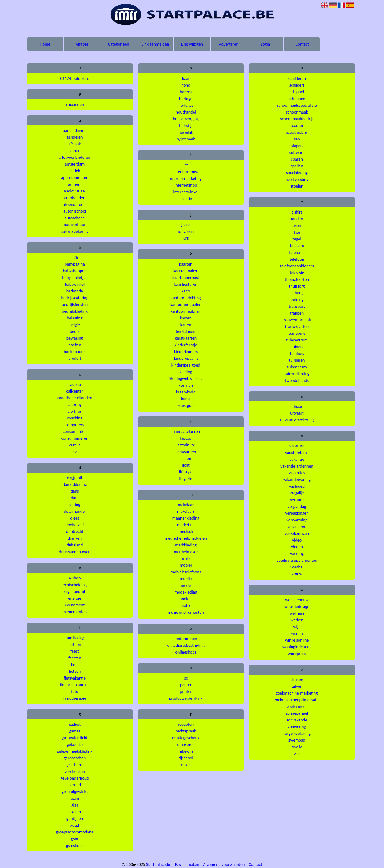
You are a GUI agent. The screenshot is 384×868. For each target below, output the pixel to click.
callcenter (75, 391)
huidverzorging (186, 119)
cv (75, 452)
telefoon (297, 259)
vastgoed (297, 486)
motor (186, 606)
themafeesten (297, 279)
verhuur (297, 500)
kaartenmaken (186, 271)
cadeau (75, 384)
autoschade (75, 218)
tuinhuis (297, 354)
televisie (297, 273)
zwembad (297, 740)
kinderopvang (186, 358)
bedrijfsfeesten (75, 305)
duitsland (75, 545)
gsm (75, 839)
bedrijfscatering (75, 298)
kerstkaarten (186, 338)
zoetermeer (297, 707)
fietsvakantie (75, 678)
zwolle (297, 747)
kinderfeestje (186, 345)
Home (45, 44)
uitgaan (297, 406)
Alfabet (82, 44)
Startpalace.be (159, 864)
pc (186, 678)
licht (186, 465)
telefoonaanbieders (297, 266)
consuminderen (75, 438)
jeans (186, 225)
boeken (75, 345)
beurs (75, 332)
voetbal (297, 567)
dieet (75, 518)
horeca (186, 92)
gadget (75, 724)
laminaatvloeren (186, 432)
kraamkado (186, 392)
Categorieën (119, 44)
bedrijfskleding (75, 311)
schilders (297, 85)
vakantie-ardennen (297, 466)
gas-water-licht (75, 738)
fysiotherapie (75, 698)
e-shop (75, 578)
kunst (186, 399)
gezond (75, 785)
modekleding (186, 592)
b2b (75, 257)
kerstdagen (186, 332)
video (297, 540)
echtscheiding (75, 585)
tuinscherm (297, 367)
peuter (186, 685)
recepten (186, 724)
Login (265, 44)
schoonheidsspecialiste (297, 105)
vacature (297, 446)
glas (75, 805)
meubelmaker (186, 552)
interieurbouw (186, 172)
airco (75, 151)
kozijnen (186, 385)
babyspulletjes (75, 278)
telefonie (297, 253)
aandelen (75, 137)
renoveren (186, 745)
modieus (186, 599)
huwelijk (186, 132)
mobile (186, 579)
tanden (297, 219)
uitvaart (297, 413)
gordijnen (75, 819)
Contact (302, 44)
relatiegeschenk (186, 738)
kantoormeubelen (186, 305)
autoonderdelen (75, 205)
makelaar (186, 505)
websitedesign (297, 607)
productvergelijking (186, 698)
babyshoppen (75, 271)
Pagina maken (187, 864)
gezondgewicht (75, 792)
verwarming (297, 520)
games (75, 731)
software (297, 153)
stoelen (297, 186)
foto (75, 692)
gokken (75, 812)
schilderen (297, 78)
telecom (297, 246)
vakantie (297, 459)
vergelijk (297, 493)
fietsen (75, 671)
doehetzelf (75, 525)
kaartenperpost (186, 278)
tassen (297, 226)
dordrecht (75, 532)
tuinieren (297, 360)
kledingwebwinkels (186, 379)
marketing (186, 525)
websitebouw (297, 600)
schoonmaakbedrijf (297, 119)
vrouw (297, 574)
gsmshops (75, 846)
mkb (186, 559)
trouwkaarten (297, 327)
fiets (75, 665)
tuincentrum (297, 340)
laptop (186, 438)
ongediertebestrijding (186, 645)
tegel (297, 239)
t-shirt (297, 212)
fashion (75, 644)
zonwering (297, 727)
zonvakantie (297, 720)
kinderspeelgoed (186, 365)
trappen (297, 313)
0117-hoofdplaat (75, 78)
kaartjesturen (186, 284)
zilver (297, 686)
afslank (75, 144)
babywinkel (75, 284)
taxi (297, 232)
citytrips (75, 411)
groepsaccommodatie (75, 832)
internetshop (186, 185)
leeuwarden (186, 452)
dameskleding (75, 484)
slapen (297, 146)
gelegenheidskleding (75, 751)
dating (75, 505)
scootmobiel (297, 132)
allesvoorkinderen (75, 157)
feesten (75, 658)
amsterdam (75, 164)
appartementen (75, 178)
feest (75, 651)
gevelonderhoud (75, 778)
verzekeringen (297, 533)
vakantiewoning (297, 480)
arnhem (75, 184)
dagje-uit (75, 478)
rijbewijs (186, 751)
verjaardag (297, 507)
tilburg (297, 293)
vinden (297, 547)
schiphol (297, 92)
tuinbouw (297, 333)
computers (75, 425)
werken (297, 620)
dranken (75, 538)
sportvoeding (297, 179)
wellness (297, 613)
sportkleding (297, 173)
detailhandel (75, 511)
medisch (186, 532)
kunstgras (186, 406)
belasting (75, 318)
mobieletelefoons (186, 572)
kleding (186, 372)
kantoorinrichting (186, 298)
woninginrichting (297, 647)
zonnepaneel (297, 713)
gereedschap (75, 758)
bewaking (75, 338)
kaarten (186, 264)
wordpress (297, 654)
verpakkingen (297, 513)
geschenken (75, 771)
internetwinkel (186, 192)
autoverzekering (75, 231)
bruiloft (75, 358)
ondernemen (186, 639)
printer (186, 692)
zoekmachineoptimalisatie (297, 700)
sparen (297, 159)
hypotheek (186, 139)
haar (186, 78)
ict (186, 165)
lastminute (186, 445)
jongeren (186, 231)
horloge (186, 99)
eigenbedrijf (75, 592)
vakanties (297, 473)
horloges (186, 105)
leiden (186, 458)
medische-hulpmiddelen (186, 538)
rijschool (186, 758)
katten (186, 325)
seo (297, 139)
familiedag (75, 638)
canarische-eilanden (75, 398)
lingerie (186, 479)
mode (186, 585)
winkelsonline (297, 640)
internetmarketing (186, 179)
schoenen (297, 99)
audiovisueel (75, 191)
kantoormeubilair (186, 311)
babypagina (75, 264)
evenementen (75, 612)
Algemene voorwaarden (224, 864)
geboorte (75, 745)
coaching (75, 418)
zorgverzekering (297, 734)
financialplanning (75, 685)
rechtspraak (186, 731)
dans (75, 491)
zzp (297, 754)
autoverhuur (75, 225)
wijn (297, 627)
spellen (297, 166)
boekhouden (75, 352)
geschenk (75, 765)
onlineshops (186, 652)
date (75, 498)
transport (297, 306)
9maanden (75, 104)
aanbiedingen (75, 130)
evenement (75, 605)
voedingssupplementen (297, 560)
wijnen (297, 633)
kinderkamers (186, 352)
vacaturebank (297, 453)
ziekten (297, 680)
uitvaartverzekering (297, 420)
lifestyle (186, 472)
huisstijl (186, 126)
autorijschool (75, 211)
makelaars (186, 511)
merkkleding (186, 545)
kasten (186, 318)
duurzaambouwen (75, 552)
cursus (75, 445)
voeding (297, 554)
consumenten (75, 432)
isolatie (186, 199)
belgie (75, 325)
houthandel (186, 112)
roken (186, 765)
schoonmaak (297, 112)
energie (75, 598)
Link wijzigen (192, 44)
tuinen (297, 347)
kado (186, 291)
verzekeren (297, 527)
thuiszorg (297, 286)
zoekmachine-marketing (297, 693)
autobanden (75, 198)
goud (75, 825)
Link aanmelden (155, 44)
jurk (186, 238)
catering (75, 405)
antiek (75, 171)
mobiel (186, 565)
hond (186, 85)
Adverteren (229, 44)
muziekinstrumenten (186, 612)
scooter (297, 126)
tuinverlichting (297, 374)
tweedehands (297, 380)
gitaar (75, 798)
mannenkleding (186, 518)
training (297, 300)
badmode (75, 291)
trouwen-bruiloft (297, 320)
